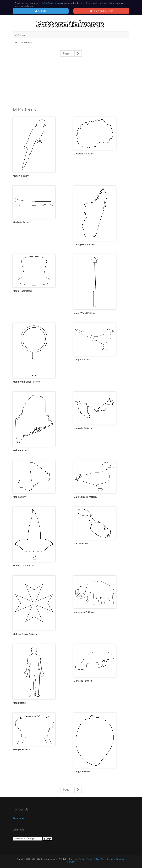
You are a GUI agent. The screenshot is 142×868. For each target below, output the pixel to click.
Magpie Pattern (82, 360)
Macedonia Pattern (84, 154)
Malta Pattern (81, 543)
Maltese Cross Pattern (25, 634)
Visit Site (41, 11)
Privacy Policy (93, 859)
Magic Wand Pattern (85, 313)
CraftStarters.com (52, 3)
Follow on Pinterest (101, 11)
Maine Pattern (21, 450)
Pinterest (19, 818)
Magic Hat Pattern (23, 291)
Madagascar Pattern (84, 244)
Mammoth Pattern (84, 612)
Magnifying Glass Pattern (26, 382)
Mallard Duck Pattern (85, 497)
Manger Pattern (21, 749)
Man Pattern (20, 703)
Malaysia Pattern (83, 428)
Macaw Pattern (21, 176)
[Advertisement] (71, 83)
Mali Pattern (19, 497)
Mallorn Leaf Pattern (24, 566)
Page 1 (67, 53)
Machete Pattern (22, 222)
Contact (82, 859)
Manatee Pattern (83, 681)
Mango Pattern (82, 771)
